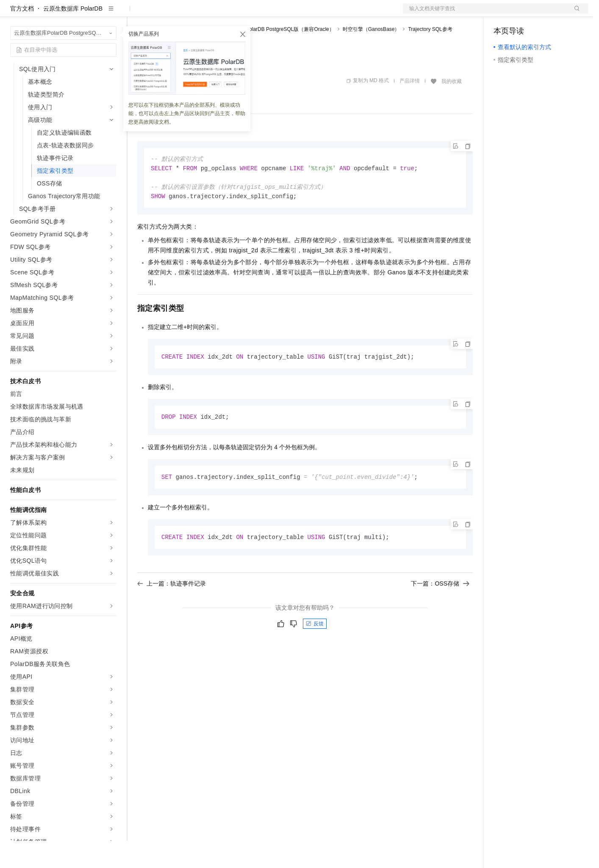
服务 (250, 14)
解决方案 (136, 14)
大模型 (87, 14)
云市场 (206, 14)
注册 (544, 14)
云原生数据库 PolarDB (73, 36)
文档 (485, 14)
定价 (183, 14)
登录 (574, 14)
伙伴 (230, 14)
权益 (163, 14)
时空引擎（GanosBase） (371, 56)
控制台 (523, 14)
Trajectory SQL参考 (430, 56)
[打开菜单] (14, 14)
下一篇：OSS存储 (440, 614)
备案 (503, 14)
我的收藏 (452, 108)
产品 (110, 14)
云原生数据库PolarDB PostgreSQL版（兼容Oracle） (275, 56)
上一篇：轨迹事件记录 (172, 614)
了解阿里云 (279, 14)
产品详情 (410, 108)
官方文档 (22, 36)
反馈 (315, 655)
